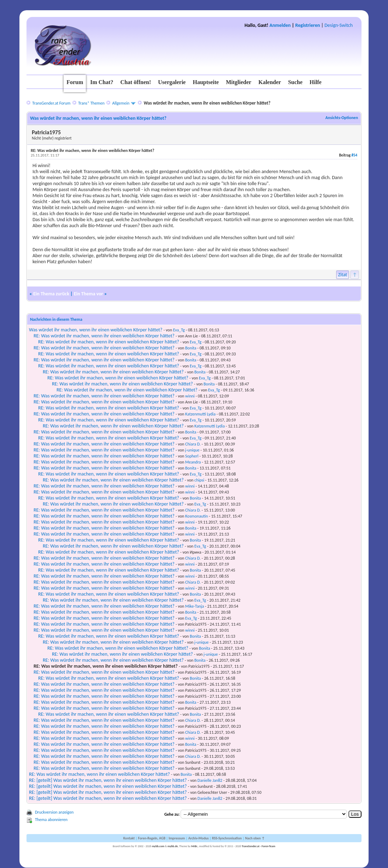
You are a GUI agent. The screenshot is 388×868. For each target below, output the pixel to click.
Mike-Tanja (195, 606)
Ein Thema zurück (51, 294)
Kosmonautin (196, 516)
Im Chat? (102, 82)
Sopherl (192, 456)
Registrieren (308, 25)
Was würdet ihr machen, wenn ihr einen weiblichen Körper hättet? (96, 330)
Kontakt (129, 838)
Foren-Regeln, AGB (152, 838)
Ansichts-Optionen (342, 118)
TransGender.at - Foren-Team (258, 846)
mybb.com (158, 846)
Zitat (343, 275)
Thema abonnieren (51, 820)
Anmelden (280, 25)
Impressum (177, 838)
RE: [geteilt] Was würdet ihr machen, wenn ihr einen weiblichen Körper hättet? (108, 780)
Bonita (191, 348)
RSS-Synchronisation (227, 838)
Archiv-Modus (199, 838)
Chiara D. (193, 444)
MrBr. (195, 846)
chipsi (199, 480)
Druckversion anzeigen (54, 812)
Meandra (193, 462)
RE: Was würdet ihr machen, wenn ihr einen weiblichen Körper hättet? (104, 336)
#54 (354, 155)
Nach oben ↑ (255, 838)
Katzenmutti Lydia (200, 414)
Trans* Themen (91, 103)
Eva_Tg (179, 330)
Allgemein (121, 103)
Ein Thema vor (89, 294)
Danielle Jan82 (210, 780)
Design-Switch (339, 25)
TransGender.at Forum (51, 103)
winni (190, 396)
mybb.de (173, 846)
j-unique (192, 450)
